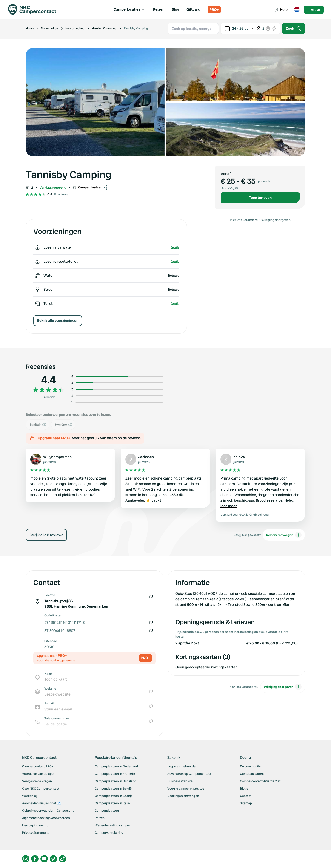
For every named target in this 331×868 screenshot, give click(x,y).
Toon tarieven (260, 198)
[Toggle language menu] (297, 10)
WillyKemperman (57, 457)
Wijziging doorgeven (276, 220)
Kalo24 (239, 457)
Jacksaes (146, 457)
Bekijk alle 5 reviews (46, 535)
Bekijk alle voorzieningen (58, 320)
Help (281, 10)
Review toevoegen (284, 535)
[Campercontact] (35, 10)
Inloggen (314, 10)
